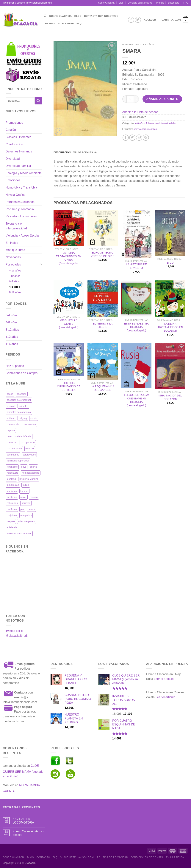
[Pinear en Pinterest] (146, 138)
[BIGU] (170, 233)
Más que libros (15, 250)
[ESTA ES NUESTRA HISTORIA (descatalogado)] (136, 299)
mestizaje (152, 129)
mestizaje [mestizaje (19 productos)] (12, 497)
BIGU (170, 263)
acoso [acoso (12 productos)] (10, 394)
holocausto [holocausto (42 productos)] (12, 473)
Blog (121, 3)
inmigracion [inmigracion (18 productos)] (13, 485)
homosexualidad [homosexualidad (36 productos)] (30, 473)
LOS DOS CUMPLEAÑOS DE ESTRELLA (69, 386)
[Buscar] (45, 16)
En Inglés (12, 243)
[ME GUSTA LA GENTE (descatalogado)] (69, 297)
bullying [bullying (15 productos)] (23, 418)
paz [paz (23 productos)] (22, 509)
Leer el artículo (164, 679)
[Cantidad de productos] (130, 99)
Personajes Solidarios (20, 202)
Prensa (160, 3)
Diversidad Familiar (18, 166)
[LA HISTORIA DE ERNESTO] (136, 234)
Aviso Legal (86, 857)
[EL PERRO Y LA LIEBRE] (103, 299)
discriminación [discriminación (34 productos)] (14, 448)
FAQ (186, 3)
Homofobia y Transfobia (21, 187)
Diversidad (13, 159)
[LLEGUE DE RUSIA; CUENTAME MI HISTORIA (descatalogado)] (136, 366)
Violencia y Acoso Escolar (23, 235)
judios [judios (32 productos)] (26, 485)
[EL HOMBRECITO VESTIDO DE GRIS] (103, 228)
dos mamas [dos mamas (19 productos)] (13, 455)
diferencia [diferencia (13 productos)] (12, 443)
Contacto (43, 857)
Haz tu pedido (15, 366)
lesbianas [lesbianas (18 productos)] (12, 491)
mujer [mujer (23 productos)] (24, 497)
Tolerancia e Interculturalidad (16, 226)
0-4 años (14, 281)
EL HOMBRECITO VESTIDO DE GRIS (102, 254)
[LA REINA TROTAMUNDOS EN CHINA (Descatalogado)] (69, 228)
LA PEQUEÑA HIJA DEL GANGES (103, 388)
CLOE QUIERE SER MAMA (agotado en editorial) (23, 771)
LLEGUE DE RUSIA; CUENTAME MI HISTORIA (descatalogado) (136, 400)
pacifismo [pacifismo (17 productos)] (12, 509)
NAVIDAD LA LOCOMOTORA (23, 821)
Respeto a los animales (21, 216)
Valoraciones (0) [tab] (85, 152)
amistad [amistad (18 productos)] (11, 406)
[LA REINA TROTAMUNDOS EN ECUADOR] (170, 299)
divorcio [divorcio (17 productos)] (30, 448)
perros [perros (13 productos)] (31, 509)
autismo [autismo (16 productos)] (11, 418)
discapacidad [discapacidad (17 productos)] (28, 443)
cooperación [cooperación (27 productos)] (29, 424)
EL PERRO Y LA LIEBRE (102, 325)
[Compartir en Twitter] (132, 138)
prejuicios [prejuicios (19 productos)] (12, 515)
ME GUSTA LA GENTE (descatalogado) (69, 324)
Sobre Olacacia (106, 3)
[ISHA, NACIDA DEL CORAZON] (170, 366)
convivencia (140, 129)
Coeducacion (14, 144)
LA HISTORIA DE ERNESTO (137, 266)
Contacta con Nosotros (140, 3)
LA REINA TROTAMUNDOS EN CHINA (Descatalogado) (69, 258)
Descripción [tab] (62, 152)
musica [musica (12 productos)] (34, 497)
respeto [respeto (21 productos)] (11, 521)
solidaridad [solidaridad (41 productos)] (12, 527)
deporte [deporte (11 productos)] (11, 430)
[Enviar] (38, 101)
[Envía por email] (139, 138)
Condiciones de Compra (22, 373)
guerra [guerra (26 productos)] (33, 467)
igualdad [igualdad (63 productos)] (11, 479)
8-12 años (15, 292)
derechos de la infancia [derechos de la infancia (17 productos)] (19, 436)
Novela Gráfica (15, 195)
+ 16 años (15, 271)
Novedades (13, 257)
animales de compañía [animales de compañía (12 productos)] (19, 412)
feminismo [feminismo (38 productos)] (12, 467)
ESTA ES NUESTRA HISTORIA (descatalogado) (137, 327)
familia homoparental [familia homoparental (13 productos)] (18, 461)
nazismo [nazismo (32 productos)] (26, 503)
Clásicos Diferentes (18, 137)
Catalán (11, 130)
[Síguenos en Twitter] (138, 20)
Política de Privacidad (112, 857)
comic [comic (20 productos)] (33, 418)
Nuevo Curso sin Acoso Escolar (28, 833)
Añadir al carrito (162, 99)
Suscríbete (174, 3)
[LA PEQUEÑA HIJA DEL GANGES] (103, 362)
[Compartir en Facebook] (126, 138)
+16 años (12, 344)
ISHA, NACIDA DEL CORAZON (170, 397)
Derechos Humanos (19, 151)
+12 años (15, 276)
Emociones (13, 180)
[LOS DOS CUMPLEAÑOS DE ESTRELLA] (69, 360)
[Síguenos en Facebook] (131, 20)
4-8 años (15, 287)
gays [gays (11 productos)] (24, 467)
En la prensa (175, 857)
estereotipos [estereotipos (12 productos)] (29, 455)
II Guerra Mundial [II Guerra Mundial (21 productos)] (29, 479)
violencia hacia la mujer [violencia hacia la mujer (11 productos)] (19, 533)
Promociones (14, 123)
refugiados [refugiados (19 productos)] (26, 515)
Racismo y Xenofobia (20, 209)
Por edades (13, 264)
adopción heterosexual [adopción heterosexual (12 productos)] (19, 400)
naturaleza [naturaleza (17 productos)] (12, 503)
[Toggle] (41, 264)
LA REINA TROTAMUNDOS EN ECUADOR (170, 327)
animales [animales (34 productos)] (23, 406)
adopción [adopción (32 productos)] (22, 394)
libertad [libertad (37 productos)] (24, 491)
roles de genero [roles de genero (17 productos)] (27, 521)
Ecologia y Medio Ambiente (24, 173)
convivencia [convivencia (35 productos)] (13, 424)
